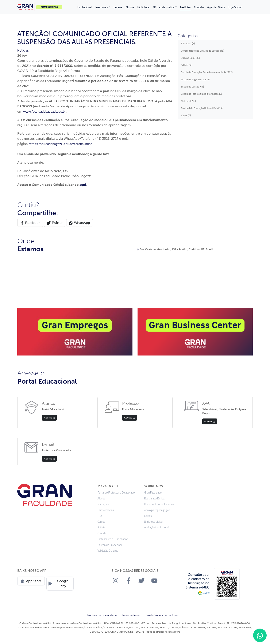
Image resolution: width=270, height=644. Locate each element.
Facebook (30, 223)
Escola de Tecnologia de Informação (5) (201, 94)
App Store (31, 581)
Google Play (58, 583)
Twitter (55, 223)
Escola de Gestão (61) (192, 87)
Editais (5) (186, 65)
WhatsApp (80, 223)
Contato (199, 7)
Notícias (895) (188, 101)
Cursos (118, 7)
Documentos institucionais (159, 504)
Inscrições (102, 7)
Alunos (130, 7)
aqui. (83, 185)
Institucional (84, 7)
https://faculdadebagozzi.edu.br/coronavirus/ (60, 144)
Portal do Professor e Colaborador (117, 493)
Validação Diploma (108, 551)
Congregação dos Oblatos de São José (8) (202, 51)
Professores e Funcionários (113, 539)
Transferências (106, 510)
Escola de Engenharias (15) (195, 79)
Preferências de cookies (162, 615)
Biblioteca (143, 7)
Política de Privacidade (110, 545)
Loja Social (235, 7)
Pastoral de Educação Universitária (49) (202, 108)
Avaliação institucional (157, 527)
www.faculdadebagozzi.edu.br (45, 111)
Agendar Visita (216, 7)
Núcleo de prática (164, 7)
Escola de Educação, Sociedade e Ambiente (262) (207, 72)
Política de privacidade (102, 615)
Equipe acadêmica (154, 498)
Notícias (185, 7)
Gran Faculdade (153, 493)
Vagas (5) (186, 115)
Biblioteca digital (153, 522)
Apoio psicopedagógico (157, 510)
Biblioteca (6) (188, 43)
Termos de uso (132, 615)
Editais (101, 527)
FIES (100, 516)
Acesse (49, 418)
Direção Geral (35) (190, 58)
